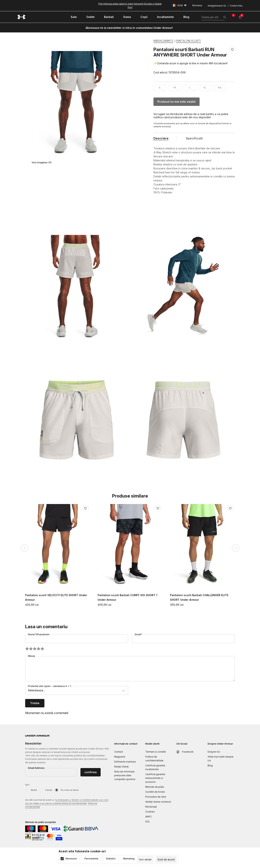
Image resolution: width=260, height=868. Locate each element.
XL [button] (205, 87)
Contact (119, 752)
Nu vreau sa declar (70, 790)
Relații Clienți (121, 767)
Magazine (120, 757)
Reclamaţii (151, 807)
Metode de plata (155, 787)
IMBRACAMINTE (163, 41)
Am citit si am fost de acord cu (67, 804)
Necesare (71, 859)
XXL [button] (220, 87)
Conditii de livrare (155, 792)
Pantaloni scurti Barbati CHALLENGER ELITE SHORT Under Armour (199, 597)
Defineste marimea (125, 762)
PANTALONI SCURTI (188, 41)
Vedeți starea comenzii (158, 802)
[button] (232, 61)
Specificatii (194, 138)
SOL (148, 822)
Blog (210, 765)
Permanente (91, 859)
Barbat (34, 790)
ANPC (148, 817)
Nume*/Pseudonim (39, 634)
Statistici (111, 859)
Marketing (129, 859)
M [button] (175, 87)
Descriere (161, 138)
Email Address (36, 768)
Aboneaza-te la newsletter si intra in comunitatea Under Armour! (129, 28)
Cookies (150, 812)
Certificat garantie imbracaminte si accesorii (155, 778)
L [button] (190, 87)
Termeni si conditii (156, 752)
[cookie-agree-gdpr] (166, 859)
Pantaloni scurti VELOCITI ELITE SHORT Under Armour (56, 597)
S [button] (160, 87)
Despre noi (214, 752)
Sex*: (28, 785)
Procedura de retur (156, 797)
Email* (138, 634)
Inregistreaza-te (217, 6)
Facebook (188, 752)
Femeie (49, 790)
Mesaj (31, 656)
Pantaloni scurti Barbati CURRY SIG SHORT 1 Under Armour (127, 597)
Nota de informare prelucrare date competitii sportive (125, 775)
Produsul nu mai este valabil (177, 102)
